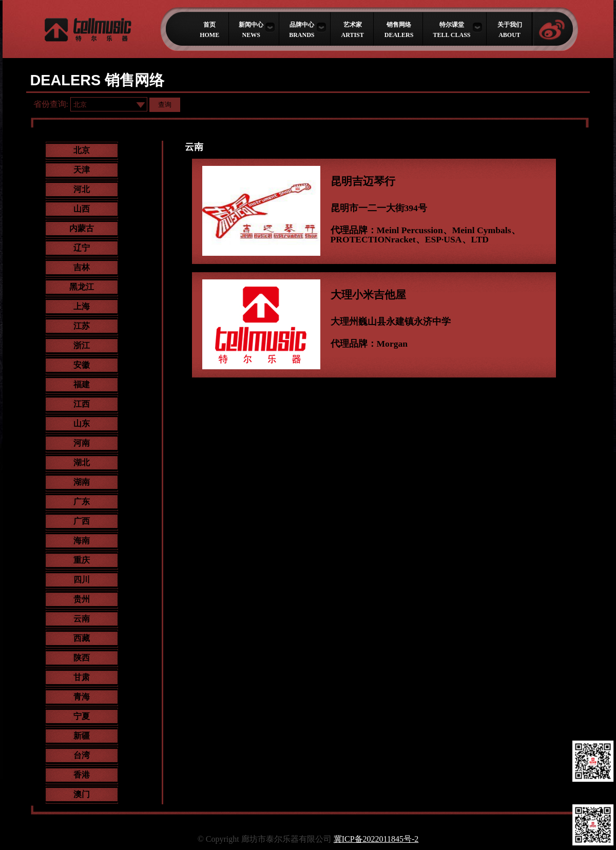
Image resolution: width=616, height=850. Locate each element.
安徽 (82, 365)
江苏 (82, 326)
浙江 (82, 345)
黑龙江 (82, 287)
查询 (165, 105)
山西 (82, 209)
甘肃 (82, 677)
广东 (82, 502)
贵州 (82, 599)
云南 (82, 619)
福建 (82, 384)
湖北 (82, 462)
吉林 (82, 267)
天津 (82, 170)
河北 (82, 189)
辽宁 (82, 248)
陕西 (82, 658)
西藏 (82, 638)
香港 (82, 775)
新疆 (82, 736)
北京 (82, 150)
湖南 (82, 482)
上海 (82, 306)
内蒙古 (82, 228)
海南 (82, 541)
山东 (82, 423)
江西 (82, 404)
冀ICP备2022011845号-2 (376, 839)
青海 (82, 697)
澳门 (82, 794)
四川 (82, 580)
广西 (82, 521)
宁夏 (82, 716)
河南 (82, 443)
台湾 (82, 755)
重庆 (82, 560)
